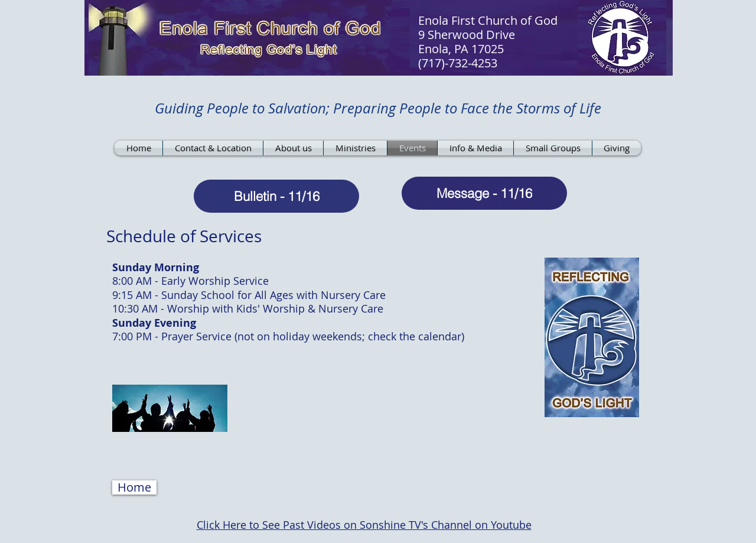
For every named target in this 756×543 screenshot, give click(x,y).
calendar (440, 336)
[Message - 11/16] (484, 193)
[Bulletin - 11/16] (276, 196)
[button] (134, 487)
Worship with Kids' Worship (237, 308)
